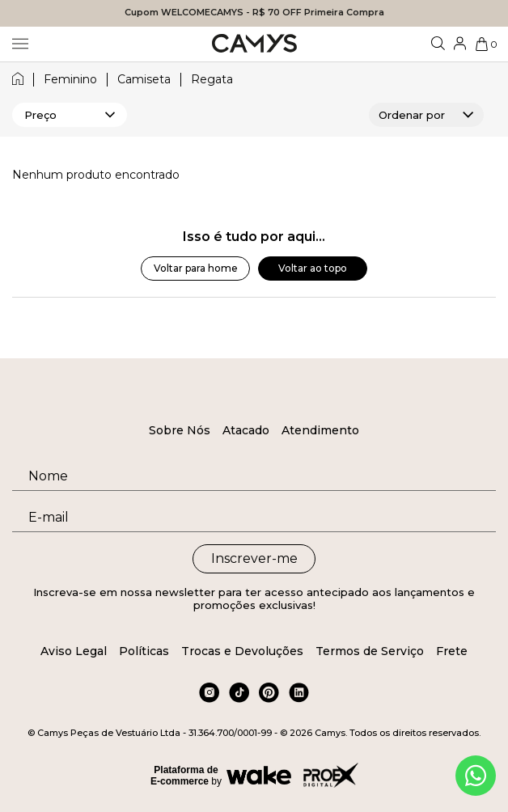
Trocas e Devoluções (242, 651)
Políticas (144, 651)
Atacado (246, 430)
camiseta (144, 80)
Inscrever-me (254, 558)
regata (212, 80)
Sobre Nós (180, 430)
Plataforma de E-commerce (184, 776)
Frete (452, 651)
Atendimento (320, 430)
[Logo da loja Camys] (254, 44)
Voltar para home (196, 268)
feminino (70, 80)
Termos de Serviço (370, 651)
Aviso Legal (74, 651)
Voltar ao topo (313, 268)
